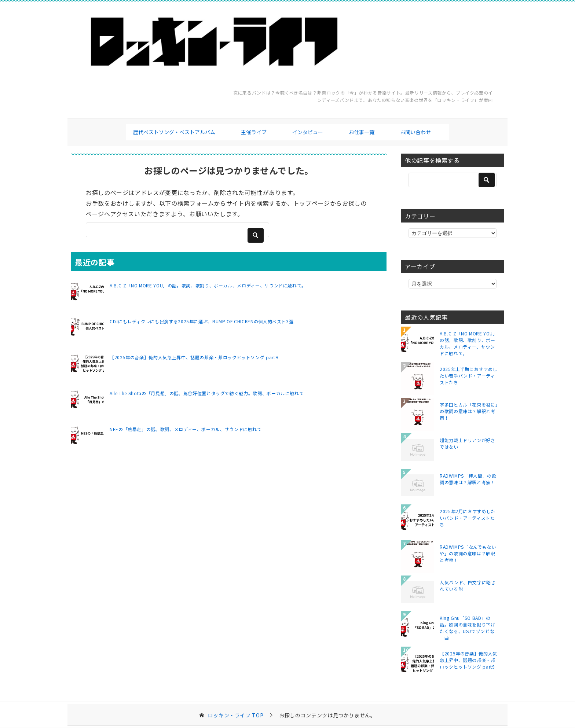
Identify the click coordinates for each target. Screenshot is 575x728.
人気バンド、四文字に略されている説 (468, 586)
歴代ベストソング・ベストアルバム (174, 132)
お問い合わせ (415, 132)
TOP (236, 715)
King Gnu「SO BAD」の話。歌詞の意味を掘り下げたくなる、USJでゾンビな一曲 (468, 628)
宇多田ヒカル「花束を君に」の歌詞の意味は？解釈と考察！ (469, 411)
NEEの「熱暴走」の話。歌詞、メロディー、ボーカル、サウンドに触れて (186, 429)
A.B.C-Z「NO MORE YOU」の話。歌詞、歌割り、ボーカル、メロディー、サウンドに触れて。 (208, 285)
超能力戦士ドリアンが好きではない (468, 443)
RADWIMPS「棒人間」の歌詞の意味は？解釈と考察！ (468, 479)
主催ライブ (254, 132)
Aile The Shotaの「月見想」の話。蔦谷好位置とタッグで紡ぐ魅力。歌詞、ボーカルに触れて (207, 393)
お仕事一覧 (362, 132)
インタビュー (308, 132)
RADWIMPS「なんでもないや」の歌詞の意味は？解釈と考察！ (468, 553)
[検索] (177, 230)
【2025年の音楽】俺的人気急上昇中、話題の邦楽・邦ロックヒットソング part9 (194, 357)
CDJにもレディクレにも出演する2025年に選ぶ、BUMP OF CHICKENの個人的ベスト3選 (202, 321)
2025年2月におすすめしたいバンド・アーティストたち (468, 518)
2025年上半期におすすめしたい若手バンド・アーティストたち (468, 376)
